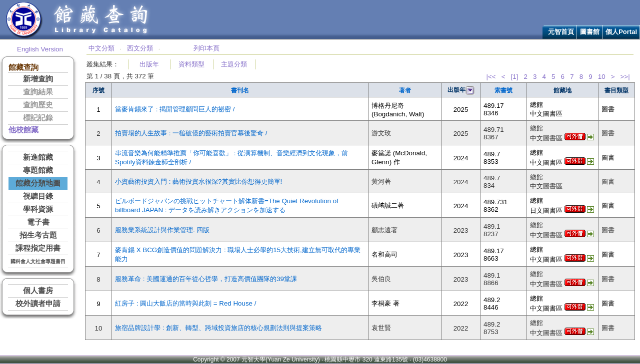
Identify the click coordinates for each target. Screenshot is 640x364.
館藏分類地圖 (38, 183)
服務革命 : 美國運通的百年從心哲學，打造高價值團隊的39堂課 (206, 279)
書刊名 (240, 90)
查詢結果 (38, 92)
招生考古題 (38, 235)
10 (602, 77)
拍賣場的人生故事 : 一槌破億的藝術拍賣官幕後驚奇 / (191, 133)
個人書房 (38, 291)
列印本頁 (206, 48)
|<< (491, 77)
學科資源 (38, 209)
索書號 (503, 90)
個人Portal (621, 32)
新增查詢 (38, 79)
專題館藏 (38, 170)
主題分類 (234, 64)
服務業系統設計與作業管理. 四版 (162, 230)
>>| (625, 77)
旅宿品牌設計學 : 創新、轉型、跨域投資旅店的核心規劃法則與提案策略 (218, 328)
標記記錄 (38, 118)
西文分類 (140, 48)
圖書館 (590, 32)
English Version (40, 49)
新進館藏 (38, 157)
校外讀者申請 (38, 304)
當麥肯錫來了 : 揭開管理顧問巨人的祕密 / (175, 109)
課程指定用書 (38, 248)
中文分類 (101, 48)
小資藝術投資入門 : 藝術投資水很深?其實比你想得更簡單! (198, 182)
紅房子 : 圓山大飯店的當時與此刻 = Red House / (185, 303)
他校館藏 (23, 130)
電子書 (38, 222)
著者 (405, 90)
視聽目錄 (38, 196)
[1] (515, 77)
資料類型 (191, 64)
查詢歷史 (38, 105)
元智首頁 (561, 32)
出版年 (149, 64)
